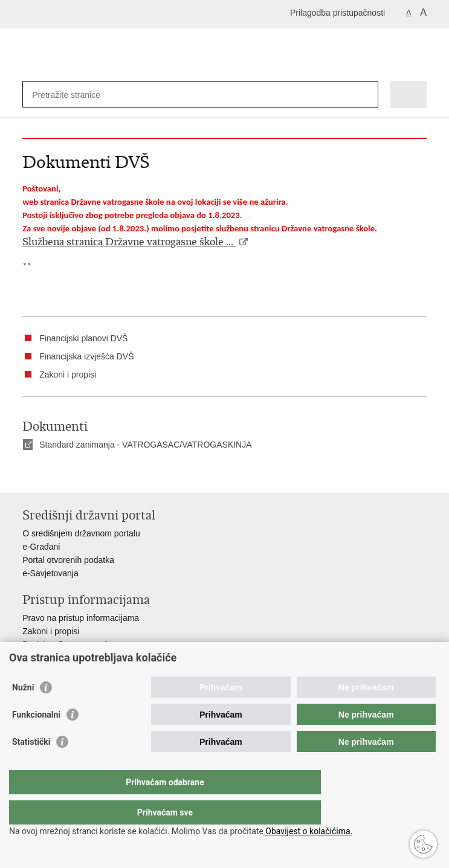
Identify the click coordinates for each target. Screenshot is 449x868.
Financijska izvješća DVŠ (86, 356)
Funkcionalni (36, 739)
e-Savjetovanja (50, 573)
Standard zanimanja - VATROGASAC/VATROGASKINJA (145, 445)
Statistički (31, 766)
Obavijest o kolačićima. (308, 831)
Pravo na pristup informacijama (81, 618)
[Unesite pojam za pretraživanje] (76, 95)
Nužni (23, 712)
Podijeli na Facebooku (55, 474)
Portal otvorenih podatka (68, 560)
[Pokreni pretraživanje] (367, 95)
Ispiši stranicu (29, 474)
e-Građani (41, 547)
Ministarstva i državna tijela (73, 658)
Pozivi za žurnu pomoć (65, 645)
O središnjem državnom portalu (81, 533)
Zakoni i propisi (68, 375)
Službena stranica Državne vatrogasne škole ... (129, 242)
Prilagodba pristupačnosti (338, 13)
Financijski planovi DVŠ (83, 338)
